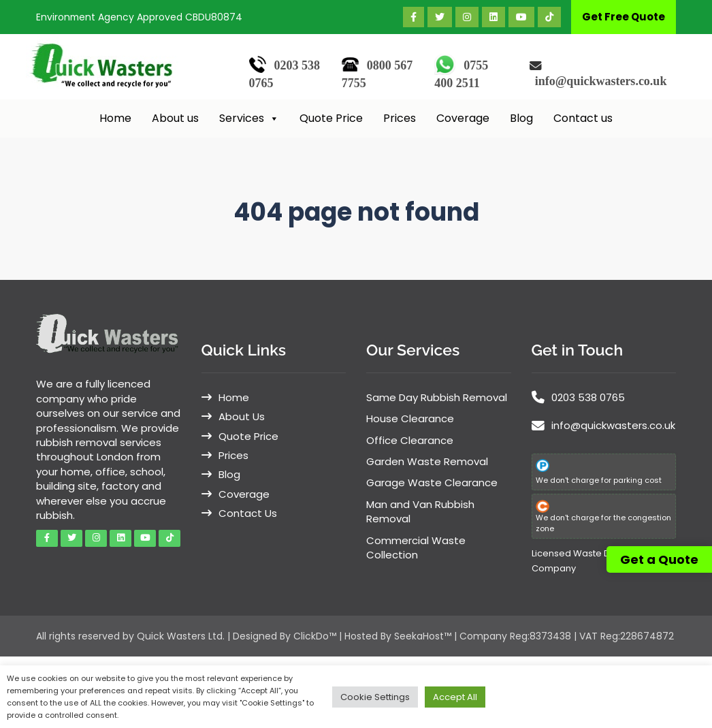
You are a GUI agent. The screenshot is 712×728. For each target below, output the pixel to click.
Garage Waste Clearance (432, 482)
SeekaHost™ (423, 636)
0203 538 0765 (588, 397)
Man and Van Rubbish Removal (420, 511)
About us (175, 118)
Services (249, 118)
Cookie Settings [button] (375, 697)
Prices (400, 118)
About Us (242, 416)
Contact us (583, 118)
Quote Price (331, 118)
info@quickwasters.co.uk (601, 81)
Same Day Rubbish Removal (437, 397)
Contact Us (248, 513)
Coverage (463, 118)
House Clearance (410, 418)
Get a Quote (659, 559)
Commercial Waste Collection (416, 548)
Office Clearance (410, 440)
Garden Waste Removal (427, 461)
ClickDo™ (315, 636)
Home (115, 118)
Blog (521, 118)
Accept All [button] (455, 697)
